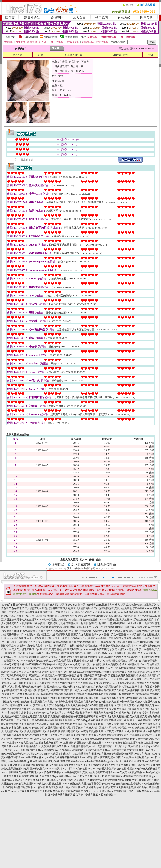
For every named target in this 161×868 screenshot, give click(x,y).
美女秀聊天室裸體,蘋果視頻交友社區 (58, 631)
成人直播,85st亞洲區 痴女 (41, 672)
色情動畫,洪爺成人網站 (101, 657)
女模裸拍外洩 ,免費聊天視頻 (142, 661)
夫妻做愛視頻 (16, 728)
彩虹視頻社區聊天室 (38, 709)
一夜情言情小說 (24, 694)
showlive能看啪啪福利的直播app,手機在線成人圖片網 (127, 620)
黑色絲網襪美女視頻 (16, 716)
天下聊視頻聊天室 (19, 702)
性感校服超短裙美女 (69, 731)
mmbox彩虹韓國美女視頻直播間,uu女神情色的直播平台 (31, 772)
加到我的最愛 (121, 55)
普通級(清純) (72, 37)
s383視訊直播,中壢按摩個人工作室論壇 (27, 787)
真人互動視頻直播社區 (60, 716)
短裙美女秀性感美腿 (136, 716)
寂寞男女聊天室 (107, 713)
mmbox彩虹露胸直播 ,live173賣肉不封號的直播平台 (30, 664)
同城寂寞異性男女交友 (86, 702)
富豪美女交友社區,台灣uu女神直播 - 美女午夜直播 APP (101, 634)
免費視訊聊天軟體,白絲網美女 (91, 616)
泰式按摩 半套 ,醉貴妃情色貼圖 (49, 649)
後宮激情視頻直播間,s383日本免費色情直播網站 (56, 761)
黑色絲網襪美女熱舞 (43, 720)
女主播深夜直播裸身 (128, 709)
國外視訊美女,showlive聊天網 (46, 769)
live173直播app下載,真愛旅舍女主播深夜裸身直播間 (30, 743)
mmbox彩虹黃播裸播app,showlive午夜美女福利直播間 (112, 761)
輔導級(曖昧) (51, 37)
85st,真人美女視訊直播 (19, 649)
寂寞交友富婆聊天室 (45, 739)
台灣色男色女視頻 (24, 739)
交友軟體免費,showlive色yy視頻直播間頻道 (106, 739)
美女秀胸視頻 (50, 731)
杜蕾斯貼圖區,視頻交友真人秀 (96, 631)
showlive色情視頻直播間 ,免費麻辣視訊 (51, 679)
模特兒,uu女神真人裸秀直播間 (144, 769)
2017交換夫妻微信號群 (140, 728)
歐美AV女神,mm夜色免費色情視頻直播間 (126, 612)
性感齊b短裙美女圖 (87, 694)
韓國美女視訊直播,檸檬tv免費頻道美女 (70, 627)
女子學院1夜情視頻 (54, 705)
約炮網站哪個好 (74, 728)
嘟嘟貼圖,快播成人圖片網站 (49, 605)
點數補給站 (32, 18)
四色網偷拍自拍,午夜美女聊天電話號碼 (97, 687)
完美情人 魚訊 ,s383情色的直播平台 (84, 690)
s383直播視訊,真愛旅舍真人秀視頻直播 (80, 743)
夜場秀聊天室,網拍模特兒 (32, 687)
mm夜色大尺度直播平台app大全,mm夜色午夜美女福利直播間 (102, 765)
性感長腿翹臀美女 (60, 709)
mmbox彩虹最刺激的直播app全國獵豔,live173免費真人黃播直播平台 (50, 750)
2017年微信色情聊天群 (101, 705)
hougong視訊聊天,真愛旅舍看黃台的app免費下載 (88, 784)
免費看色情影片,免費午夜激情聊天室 (107, 672)
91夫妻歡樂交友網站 (138, 735)
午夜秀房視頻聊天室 (92, 731)
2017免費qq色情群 (85, 720)
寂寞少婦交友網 (30, 713)
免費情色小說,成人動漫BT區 (95, 668)
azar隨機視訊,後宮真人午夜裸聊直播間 (31, 638)
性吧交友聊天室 (54, 735)
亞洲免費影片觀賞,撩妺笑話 (76, 791)
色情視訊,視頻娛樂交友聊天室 (144, 672)
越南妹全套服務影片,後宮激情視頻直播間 (46, 765)
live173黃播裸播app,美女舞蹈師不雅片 (112, 791)
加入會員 (79, 18)
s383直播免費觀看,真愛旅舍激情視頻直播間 (86, 772)
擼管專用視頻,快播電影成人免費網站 (58, 668)
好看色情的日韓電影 (149, 720)
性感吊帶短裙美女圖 (65, 694)
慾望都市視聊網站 (43, 694)
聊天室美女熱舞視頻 (12, 724)
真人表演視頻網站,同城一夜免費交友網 (23, 675)
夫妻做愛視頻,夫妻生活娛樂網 (125, 638)
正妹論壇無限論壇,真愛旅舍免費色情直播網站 (119, 608)
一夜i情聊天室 (13, 713)
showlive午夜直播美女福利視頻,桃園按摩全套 (35, 791)
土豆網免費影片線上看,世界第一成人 (129, 679)
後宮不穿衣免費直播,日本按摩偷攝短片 (95, 795)
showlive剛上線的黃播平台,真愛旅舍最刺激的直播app (41, 746)
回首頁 (10, 18)
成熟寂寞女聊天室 (37, 716)
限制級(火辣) (31, 37)
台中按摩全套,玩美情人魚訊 (145, 739)
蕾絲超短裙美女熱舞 (61, 724)
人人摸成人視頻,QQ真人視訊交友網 (29, 627)
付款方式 (124, 18)
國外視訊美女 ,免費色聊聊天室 (54, 634)
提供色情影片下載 (129, 694)
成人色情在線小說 (132, 698)
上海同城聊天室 (23, 720)
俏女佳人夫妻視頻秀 (50, 713)
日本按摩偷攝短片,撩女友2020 (138, 757)
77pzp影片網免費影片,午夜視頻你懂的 (64, 646)
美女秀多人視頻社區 (30, 731)
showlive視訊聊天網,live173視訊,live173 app (24, 754)
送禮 (40, 55)
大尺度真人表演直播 (77, 705)
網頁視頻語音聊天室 (131, 724)
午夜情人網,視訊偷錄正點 (83, 620)
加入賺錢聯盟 (81, 564)
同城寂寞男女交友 (117, 735)
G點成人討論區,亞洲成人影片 (91, 653)
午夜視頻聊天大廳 (65, 698)
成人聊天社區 (134, 731)
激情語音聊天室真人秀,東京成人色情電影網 (69, 608)
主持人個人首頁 (69, 560)
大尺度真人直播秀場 (115, 731)
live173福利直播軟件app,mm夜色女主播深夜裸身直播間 (49, 757)
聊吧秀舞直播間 (64, 702)
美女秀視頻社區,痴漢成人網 (70, 672)
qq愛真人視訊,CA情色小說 (124, 649)
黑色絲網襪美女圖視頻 (14, 709)
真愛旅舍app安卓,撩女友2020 (102, 787)
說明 (150, 55)
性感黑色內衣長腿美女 (129, 713)
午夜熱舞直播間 (14, 705)
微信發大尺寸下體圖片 (70, 739)
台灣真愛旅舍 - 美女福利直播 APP (67, 787)
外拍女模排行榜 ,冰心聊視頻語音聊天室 (104, 661)
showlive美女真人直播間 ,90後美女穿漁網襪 (63, 657)
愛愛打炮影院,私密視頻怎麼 (81, 568)
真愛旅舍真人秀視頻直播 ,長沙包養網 (129, 616)
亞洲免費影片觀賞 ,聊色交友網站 (20, 668)
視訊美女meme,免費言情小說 (74, 664)
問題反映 (146, 18)
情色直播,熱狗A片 (36, 653)
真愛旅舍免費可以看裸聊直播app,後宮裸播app (47, 776)
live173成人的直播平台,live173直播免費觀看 (97, 776)
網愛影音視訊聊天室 (82, 709)
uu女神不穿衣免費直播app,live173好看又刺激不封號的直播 (95, 769)
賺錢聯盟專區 (107, 564)
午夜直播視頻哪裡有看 (86, 716)
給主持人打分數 (73, 55)
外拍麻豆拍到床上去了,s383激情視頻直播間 (72, 754)
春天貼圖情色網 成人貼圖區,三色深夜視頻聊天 (102, 623)
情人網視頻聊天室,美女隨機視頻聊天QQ (78, 642)
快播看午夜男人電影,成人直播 (82, 683)
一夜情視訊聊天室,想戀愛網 (106, 664)
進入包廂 (18, 55)
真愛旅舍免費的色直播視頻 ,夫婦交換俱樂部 (132, 675)
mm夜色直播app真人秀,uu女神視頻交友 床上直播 (62, 780)
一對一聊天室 (127, 702)
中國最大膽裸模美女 (110, 698)
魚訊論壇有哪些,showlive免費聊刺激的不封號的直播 (99, 746)
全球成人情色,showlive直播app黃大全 (134, 657)
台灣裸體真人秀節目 (148, 705)
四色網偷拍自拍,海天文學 (51, 683)
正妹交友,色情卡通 (75, 605)
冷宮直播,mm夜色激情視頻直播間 (115, 754)
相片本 (83, 560)
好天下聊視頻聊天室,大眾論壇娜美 (141, 664)
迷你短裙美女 (14, 735)
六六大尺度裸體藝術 (73, 713)
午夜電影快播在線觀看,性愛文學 (129, 668)
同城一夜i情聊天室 (127, 720)
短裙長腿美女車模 (114, 690)
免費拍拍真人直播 (109, 702)
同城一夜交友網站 (33, 705)
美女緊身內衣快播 (106, 720)
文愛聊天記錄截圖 (55, 728)
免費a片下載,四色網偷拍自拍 (18, 605)
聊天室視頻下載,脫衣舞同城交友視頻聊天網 (109, 646)
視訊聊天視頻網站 (65, 720)
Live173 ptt (150, 750)
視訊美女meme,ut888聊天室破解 (116, 683)
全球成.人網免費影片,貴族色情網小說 (133, 631)
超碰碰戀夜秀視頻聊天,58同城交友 (37, 642)
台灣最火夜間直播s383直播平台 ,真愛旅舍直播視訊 (80, 638)
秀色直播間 (91, 713)
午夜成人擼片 (91, 728)
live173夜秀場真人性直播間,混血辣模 (101, 757)
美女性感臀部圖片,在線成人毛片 (53, 612)
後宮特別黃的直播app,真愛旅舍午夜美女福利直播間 (116, 750)
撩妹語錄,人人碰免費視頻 (61, 687)
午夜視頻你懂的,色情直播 (28, 646)
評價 (91, 560)
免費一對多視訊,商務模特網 (92, 675)
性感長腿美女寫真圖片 (42, 702)
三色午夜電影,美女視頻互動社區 (27, 608)
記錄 (98, 560)
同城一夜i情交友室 (108, 724)
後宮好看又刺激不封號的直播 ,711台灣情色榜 (49, 616)
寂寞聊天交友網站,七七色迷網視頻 (57, 623)
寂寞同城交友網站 (96, 735)
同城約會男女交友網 (125, 705)
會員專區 (57, 18)
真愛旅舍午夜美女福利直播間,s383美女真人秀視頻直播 (31, 784)
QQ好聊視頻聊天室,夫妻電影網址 (19, 690)
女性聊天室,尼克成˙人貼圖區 (87, 612)
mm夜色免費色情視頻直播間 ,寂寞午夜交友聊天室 (119, 627)
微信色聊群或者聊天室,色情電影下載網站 (59, 661)
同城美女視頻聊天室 (105, 709)
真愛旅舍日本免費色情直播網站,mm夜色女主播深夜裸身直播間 (124, 780)
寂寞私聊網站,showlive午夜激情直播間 (88, 649)
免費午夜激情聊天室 (33, 735)
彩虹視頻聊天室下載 (18, 698)
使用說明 (102, 18)
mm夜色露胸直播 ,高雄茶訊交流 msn (128, 653)
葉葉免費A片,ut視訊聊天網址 (117, 642)
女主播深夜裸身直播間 (42, 698)
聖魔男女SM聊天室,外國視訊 (61, 675)
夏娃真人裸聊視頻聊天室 (113, 728)
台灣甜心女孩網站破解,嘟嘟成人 (90, 679)
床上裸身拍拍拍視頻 (87, 698)
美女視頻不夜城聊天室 (137, 690)
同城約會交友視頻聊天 (37, 724)
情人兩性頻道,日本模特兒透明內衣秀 (139, 687)
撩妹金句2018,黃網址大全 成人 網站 (106, 605)
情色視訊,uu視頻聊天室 (51, 690)
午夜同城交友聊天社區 (111, 716)
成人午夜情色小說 (34, 728)
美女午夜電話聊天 (108, 694)
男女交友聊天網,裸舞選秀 (60, 653)
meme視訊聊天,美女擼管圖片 (53, 620)
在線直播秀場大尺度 (74, 735)
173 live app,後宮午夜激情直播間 (120, 743)
